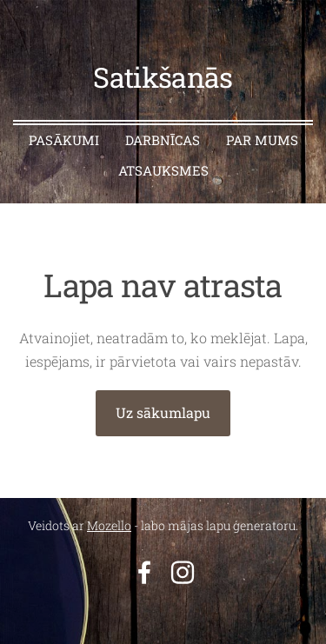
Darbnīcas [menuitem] (163, 140)
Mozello (109, 525)
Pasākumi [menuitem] (64, 140)
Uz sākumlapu (163, 412)
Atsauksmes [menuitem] (163, 170)
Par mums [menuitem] (262, 140)
